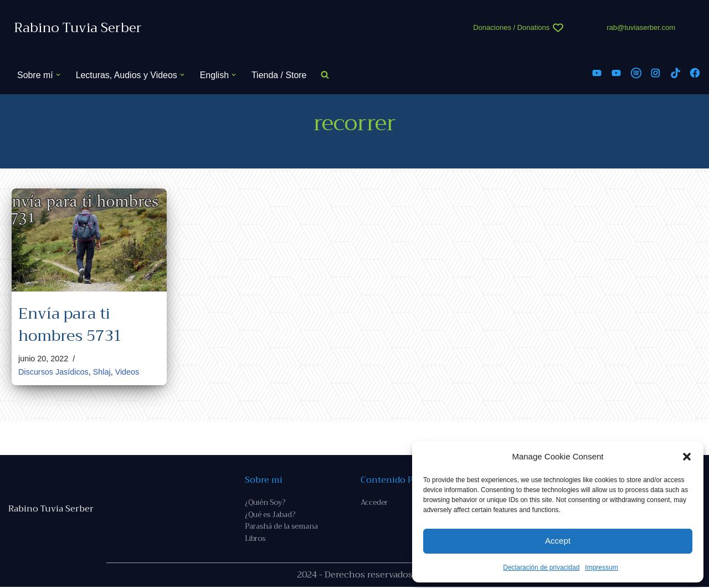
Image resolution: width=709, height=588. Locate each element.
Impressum (601, 567)
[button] (687, 457)
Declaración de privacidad (541, 567)
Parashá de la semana (281, 527)
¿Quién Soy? (265, 503)
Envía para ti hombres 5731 (70, 324)
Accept (558, 541)
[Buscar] (326, 75)
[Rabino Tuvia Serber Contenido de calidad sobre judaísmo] (78, 28)
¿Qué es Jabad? (270, 515)
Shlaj (102, 372)
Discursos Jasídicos (53, 372)
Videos (127, 372)
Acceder (374, 503)
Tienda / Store (280, 75)
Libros (255, 540)
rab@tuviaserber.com (641, 27)
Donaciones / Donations (511, 27)
